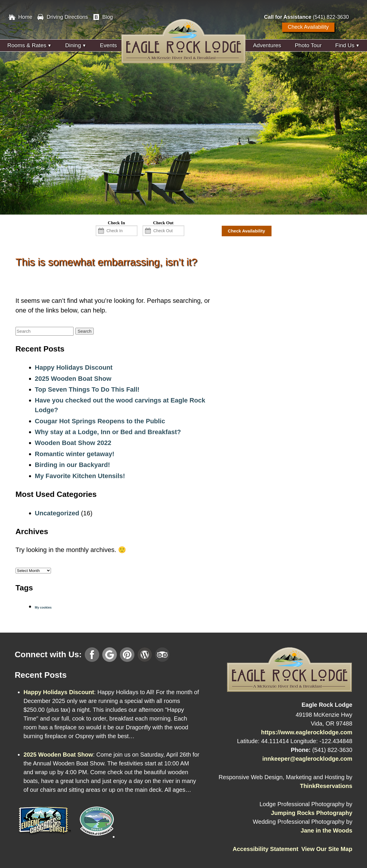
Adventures (267, 45)
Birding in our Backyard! (72, 465)
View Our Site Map (327, 849)
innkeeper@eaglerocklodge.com (307, 759)
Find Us (345, 45)
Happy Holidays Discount (74, 367)
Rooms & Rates (27, 45)
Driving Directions (67, 17)
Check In (116, 223)
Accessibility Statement (266, 849)
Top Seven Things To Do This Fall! (87, 389)
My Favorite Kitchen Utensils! (80, 476)
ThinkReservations (326, 786)
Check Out (163, 223)
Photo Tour (308, 45)
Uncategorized (57, 513)
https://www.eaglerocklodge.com (307, 732)
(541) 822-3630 (331, 17)
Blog (107, 17)
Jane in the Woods (327, 830)
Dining (73, 45)
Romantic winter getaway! (75, 454)
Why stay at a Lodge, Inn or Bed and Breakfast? (108, 432)
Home (25, 17)
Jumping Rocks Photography (312, 813)
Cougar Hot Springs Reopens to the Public (100, 421)
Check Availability (308, 27)
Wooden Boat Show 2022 (73, 443)
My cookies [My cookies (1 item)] (43, 607)
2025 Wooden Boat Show (73, 379)
